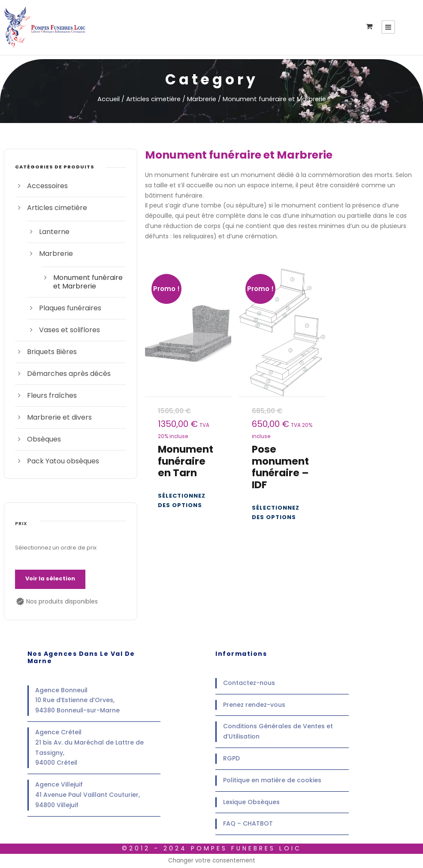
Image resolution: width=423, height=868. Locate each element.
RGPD (231, 758)
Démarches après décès (69, 374)
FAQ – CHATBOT (248, 823)
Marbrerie (202, 99)
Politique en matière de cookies (272, 780)
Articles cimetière (153, 99)
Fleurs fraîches (52, 395)
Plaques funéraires (70, 308)
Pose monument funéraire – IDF (280, 467)
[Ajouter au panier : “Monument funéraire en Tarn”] (188, 501)
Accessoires (47, 186)
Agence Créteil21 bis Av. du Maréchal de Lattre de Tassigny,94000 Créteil (89, 747)
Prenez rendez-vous (254, 705)
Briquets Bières (52, 352)
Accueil (109, 99)
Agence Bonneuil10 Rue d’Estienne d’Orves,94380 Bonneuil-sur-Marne (77, 700)
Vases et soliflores (69, 330)
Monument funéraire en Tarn (186, 461)
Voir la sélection (50, 578)
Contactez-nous (249, 683)
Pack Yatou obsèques (63, 461)
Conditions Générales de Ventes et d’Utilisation (278, 731)
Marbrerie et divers (59, 417)
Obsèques (44, 439)
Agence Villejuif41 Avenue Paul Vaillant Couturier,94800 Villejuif (88, 795)
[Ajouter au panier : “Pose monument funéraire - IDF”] (282, 513)
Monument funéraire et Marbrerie (88, 282)
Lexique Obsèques (251, 802)
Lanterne (54, 232)
